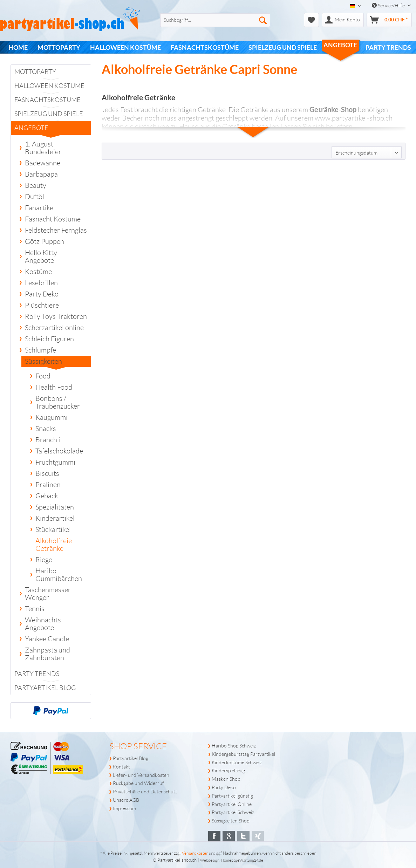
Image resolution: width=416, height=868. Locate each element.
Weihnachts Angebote (43, 624)
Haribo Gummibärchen (59, 575)
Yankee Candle (47, 639)
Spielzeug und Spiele (49, 114)
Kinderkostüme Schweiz (237, 763)
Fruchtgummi (55, 462)
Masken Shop (226, 779)
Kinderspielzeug (228, 771)
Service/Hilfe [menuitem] (389, 6)
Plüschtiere (42, 305)
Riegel (45, 560)
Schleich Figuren (49, 339)
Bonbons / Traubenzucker (58, 402)
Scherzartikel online (54, 328)
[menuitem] (204, 20)
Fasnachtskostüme (47, 100)
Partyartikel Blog (45, 688)
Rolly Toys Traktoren (56, 316)
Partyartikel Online (232, 804)
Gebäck (47, 496)
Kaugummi (52, 417)
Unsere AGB (126, 800)
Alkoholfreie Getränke (54, 545)
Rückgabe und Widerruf (138, 783)
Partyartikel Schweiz (233, 812)
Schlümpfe (40, 350)
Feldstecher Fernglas (56, 230)
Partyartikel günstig (232, 796)
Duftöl (35, 197)
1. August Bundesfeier (43, 148)
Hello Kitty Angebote (41, 257)
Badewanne (43, 163)
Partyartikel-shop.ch (177, 860)
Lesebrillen (41, 283)
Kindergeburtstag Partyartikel (243, 754)
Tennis (35, 609)
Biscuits (47, 473)
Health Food (54, 387)
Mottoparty (35, 72)
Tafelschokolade (59, 451)
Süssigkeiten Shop (230, 821)
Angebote (38, 130)
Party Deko (42, 294)
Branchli (48, 440)
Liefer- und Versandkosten (141, 775)
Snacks (46, 429)
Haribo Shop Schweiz (234, 746)
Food (43, 376)
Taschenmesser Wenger (48, 594)
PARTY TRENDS (37, 674)
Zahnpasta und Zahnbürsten (47, 654)
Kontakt (121, 767)
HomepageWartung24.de (242, 860)
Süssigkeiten (46, 362)
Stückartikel (53, 529)
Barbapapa (41, 174)
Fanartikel (40, 208)
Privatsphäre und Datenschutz (145, 792)
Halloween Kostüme (49, 86)
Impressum (124, 808)
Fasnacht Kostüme (53, 219)
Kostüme (38, 272)
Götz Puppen (45, 241)
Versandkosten (195, 853)
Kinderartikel (55, 518)
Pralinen (48, 485)
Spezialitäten (55, 507)
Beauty (36, 185)
